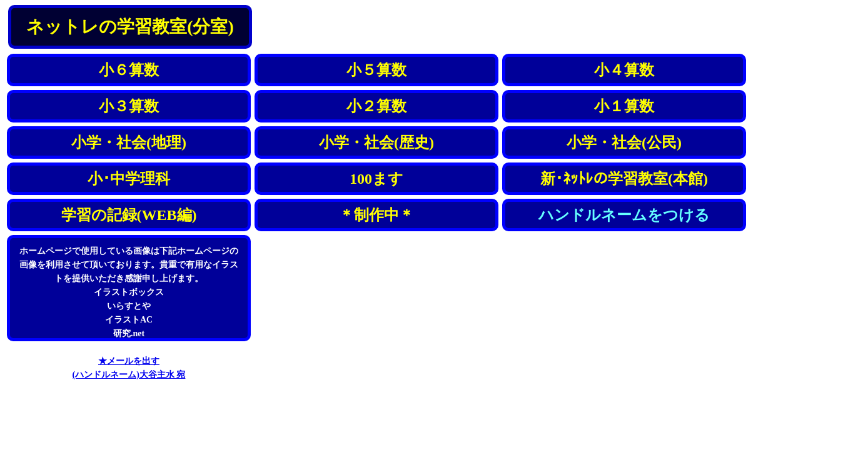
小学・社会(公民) (624, 142)
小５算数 (376, 70)
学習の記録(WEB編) (129, 215)
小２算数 (376, 106)
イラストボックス (129, 292)
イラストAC (129, 320)
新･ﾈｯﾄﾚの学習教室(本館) (624, 179)
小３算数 (129, 106)
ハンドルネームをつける (624, 215)
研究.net (129, 333)
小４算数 (624, 70)
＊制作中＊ (376, 215)
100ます (376, 179)
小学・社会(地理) (129, 142)
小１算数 (624, 106)
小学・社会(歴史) (376, 142)
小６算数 (129, 70)
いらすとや (129, 306)
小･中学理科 (129, 179)
